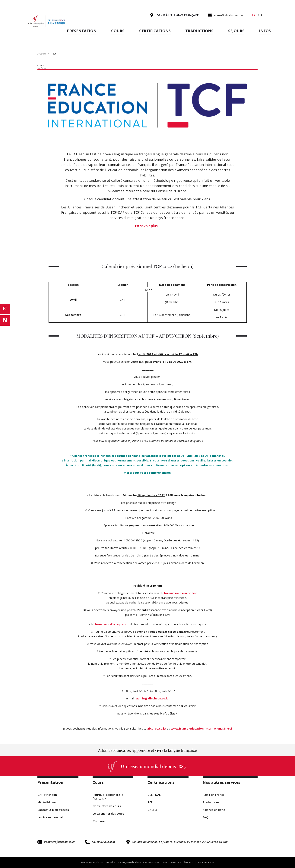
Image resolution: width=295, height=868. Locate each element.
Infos (265, 31)
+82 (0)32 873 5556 (100, 842)
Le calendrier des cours (108, 813)
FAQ (205, 817)
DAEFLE (152, 810)
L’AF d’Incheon (47, 795)
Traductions (199, 31)
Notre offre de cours (107, 806)
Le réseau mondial (50, 817)
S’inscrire (99, 821)
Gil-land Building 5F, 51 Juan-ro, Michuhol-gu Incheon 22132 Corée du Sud (177, 842)
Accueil (42, 53)
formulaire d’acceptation (112, 624)
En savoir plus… (148, 226)
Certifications (155, 31)
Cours (118, 31)
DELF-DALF (155, 795)
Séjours (236, 31)
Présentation (82, 31)
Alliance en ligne (214, 810)
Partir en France (214, 795)
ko (260, 15)
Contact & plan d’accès (53, 810)
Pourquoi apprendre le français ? (108, 797)
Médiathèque (47, 802)
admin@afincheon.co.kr (56, 842)
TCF (150, 802)
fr (254, 15)
